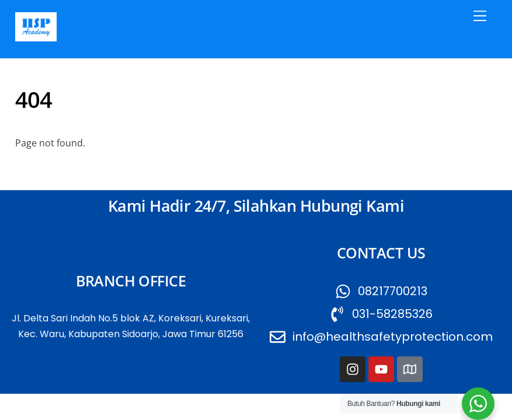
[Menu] (480, 16)
